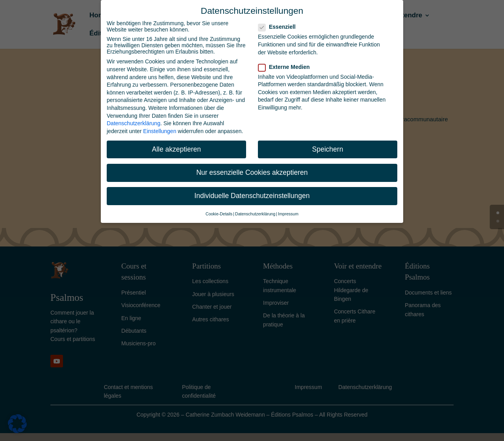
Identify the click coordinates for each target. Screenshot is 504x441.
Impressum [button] (288, 214)
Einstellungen (160, 131)
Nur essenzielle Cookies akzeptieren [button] (252, 172)
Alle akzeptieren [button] (177, 149)
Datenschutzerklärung (133, 123)
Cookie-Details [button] (219, 214)
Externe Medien (287, 67)
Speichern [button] (328, 149)
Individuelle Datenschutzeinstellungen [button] (252, 196)
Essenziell (280, 27)
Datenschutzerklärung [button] (255, 214)
